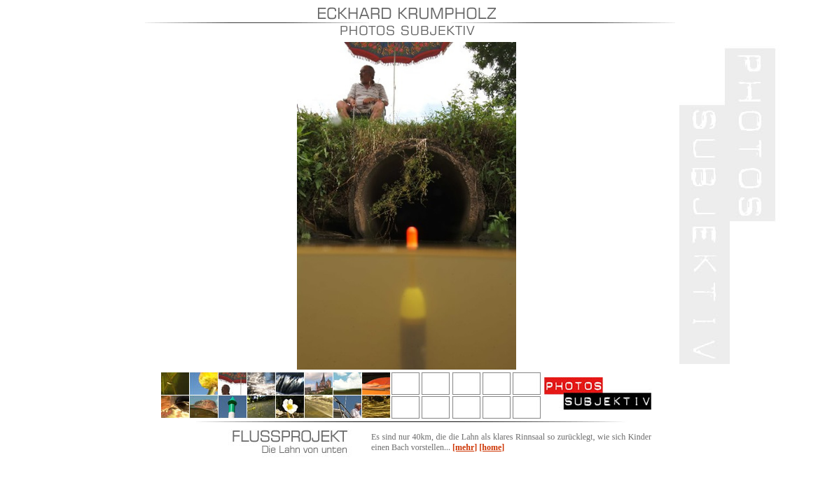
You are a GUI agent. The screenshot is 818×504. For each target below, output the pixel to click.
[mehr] (465, 447)
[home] (492, 447)
